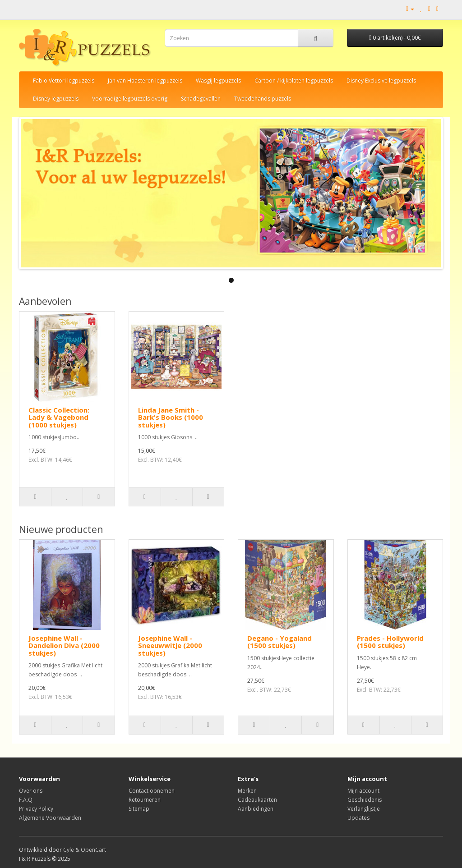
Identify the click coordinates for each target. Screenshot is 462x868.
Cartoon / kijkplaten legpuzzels (294, 80)
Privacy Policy (36, 809)
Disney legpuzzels (56, 99)
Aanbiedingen (256, 809)
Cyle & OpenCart (85, 850)
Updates (358, 818)
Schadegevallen (201, 99)
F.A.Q (26, 800)
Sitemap (139, 809)
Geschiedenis (365, 800)
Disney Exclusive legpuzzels (381, 80)
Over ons (31, 791)
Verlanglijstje (364, 809)
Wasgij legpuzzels (218, 80)
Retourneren (145, 800)
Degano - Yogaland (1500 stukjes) (280, 642)
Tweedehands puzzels (263, 99)
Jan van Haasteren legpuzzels (145, 80)
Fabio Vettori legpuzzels (64, 80)
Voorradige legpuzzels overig (130, 99)
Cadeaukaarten (257, 800)
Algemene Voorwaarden (50, 818)
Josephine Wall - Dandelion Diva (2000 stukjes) (64, 645)
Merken (247, 791)
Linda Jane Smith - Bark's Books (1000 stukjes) (171, 417)
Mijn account (363, 791)
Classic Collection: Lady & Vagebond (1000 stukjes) (59, 417)
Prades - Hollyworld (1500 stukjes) (390, 642)
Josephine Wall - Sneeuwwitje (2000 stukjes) (170, 645)
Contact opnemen (152, 791)
